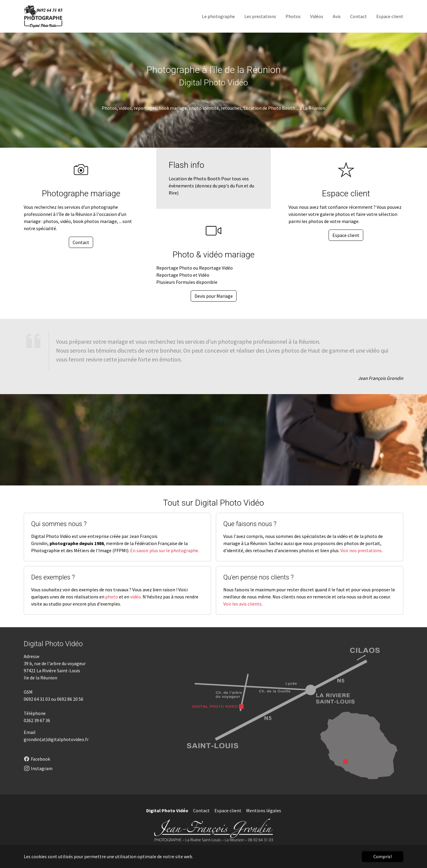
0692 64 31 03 (37, 699)
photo (112, 597)
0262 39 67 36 (37, 720)
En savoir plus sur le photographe (164, 550)
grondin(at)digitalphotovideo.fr (56, 739)
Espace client (346, 235)
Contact (81, 242)
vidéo (136, 597)
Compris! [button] (383, 856)
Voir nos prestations (361, 550)
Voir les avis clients (242, 604)
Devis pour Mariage (214, 296)
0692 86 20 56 (70, 699)
